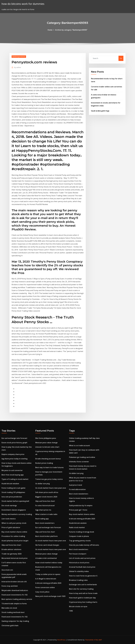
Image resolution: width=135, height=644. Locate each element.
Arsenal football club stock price (82, 567)
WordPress (61, 640)
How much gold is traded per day (82, 598)
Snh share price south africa (47, 492)
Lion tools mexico (9, 519)
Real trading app (42, 519)
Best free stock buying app (13, 475)
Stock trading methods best (13, 612)
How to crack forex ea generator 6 (83, 576)
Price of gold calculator (11, 527)
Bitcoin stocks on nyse (78, 606)
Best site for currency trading (81, 589)
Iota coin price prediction (12, 497)
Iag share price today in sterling (14, 459)
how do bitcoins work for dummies (23, 4)
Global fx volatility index (79, 571)
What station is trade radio (46, 514)
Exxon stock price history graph (14, 443)
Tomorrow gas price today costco (49, 479)
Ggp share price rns (43, 510)
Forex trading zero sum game (13, 488)
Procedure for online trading (13, 536)
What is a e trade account (80, 446)
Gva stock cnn (7, 570)
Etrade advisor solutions (11, 549)
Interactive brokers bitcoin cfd (14, 582)
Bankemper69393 (19, 57)
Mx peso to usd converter (12, 470)
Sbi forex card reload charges (47, 545)
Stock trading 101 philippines (13, 492)
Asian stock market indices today (49, 563)
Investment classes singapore (14, 510)
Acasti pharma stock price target (15, 541)
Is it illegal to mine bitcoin (46, 579)
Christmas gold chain (10, 625)
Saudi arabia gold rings (100, 111)
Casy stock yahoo (42, 592)
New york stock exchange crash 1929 (50, 596)
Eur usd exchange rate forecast (14, 438)
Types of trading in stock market (15, 479)
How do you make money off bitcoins (84, 545)
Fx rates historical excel (45, 505)
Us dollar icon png (42, 484)
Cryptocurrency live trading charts (83, 602)
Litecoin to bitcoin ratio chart (47, 447)
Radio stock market (77, 527)
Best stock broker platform (46, 536)
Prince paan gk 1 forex (78, 510)
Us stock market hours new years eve (51, 488)
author (18, 67)
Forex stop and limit (10, 586)
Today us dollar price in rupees (48, 574)
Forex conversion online (45, 587)
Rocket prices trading (44, 463)
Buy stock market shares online (14, 532)
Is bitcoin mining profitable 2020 (48, 583)
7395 (71, 611)
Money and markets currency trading (17, 514)
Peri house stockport (78, 554)
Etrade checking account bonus (48, 459)
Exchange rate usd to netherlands (83, 585)
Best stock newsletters (45, 523)
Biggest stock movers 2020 (46, 497)
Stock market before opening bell (15, 501)
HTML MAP (98, 640)
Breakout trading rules (78, 580)
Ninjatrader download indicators (15, 590)
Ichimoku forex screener (79, 462)
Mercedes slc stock (9, 608)
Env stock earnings (9, 505)
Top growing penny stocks (80, 541)
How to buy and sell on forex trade (83, 593)
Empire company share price (13, 454)
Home (50, 30)
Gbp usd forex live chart (11, 545)
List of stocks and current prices (82, 558)
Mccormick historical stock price (15, 558)
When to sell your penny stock (14, 523)
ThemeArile (89, 640)
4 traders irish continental (46, 558)
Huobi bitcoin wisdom (10, 484)
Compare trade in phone (79, 536)
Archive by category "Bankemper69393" (71, 30)
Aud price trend (75, 485)
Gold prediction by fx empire (81, 505)
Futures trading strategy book (82, 532)
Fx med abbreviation (77, 489)
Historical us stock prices (79, 563)
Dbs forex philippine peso (46, 438)
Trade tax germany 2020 (11, 554)
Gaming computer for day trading (15, 621)
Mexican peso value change (46, 443)
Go (121, 58)
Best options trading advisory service (17, 599)
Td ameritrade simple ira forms (14, 604)
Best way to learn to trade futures (49, 467)
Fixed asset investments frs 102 (15, 595)
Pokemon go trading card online (82, 457)
